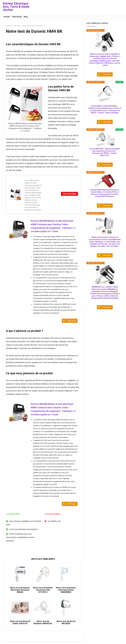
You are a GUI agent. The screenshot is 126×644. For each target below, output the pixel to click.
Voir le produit (69, 194)
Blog (26, 17)
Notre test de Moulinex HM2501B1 (43, 623)
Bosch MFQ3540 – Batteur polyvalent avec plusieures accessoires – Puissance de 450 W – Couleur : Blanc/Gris (105, 152)
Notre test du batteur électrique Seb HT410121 (43, 590)
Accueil (7, 17)
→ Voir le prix (71, 321)
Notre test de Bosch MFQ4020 (66, 623)
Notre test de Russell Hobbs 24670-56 (20, 623)
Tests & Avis (17, 17)
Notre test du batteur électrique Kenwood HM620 (20, 590)
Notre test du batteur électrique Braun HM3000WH (66, 590)
